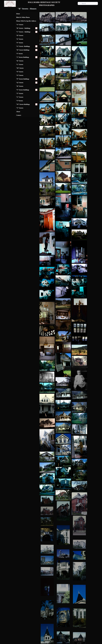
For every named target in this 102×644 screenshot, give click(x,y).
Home (18, 14)
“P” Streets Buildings (23, 79)
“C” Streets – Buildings (23, 32)
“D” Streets (20, 35)
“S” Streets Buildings (23, 90)
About (18, 112)
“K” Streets (20, 61)
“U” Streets (20, 97)
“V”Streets (20, 101)
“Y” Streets (20, 108)
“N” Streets (20, 72)
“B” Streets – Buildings (23, 28)
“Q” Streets (20, 83)
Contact (19, 115)
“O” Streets (20, 75)
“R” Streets (20, 86)
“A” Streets (20, 25)
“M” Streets (20, 68)
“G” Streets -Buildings (23, 46)
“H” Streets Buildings (23, 50)
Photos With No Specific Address (26, 21)
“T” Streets (20, 93)
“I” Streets (20, 54)
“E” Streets (20, 39)
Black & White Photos (23, 17)
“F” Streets (20, 43)
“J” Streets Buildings (23, 57)
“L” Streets (20, 64)
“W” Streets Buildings (23, 104)
